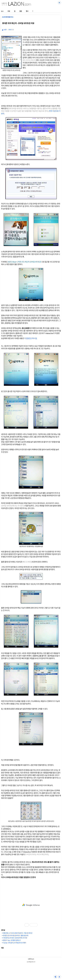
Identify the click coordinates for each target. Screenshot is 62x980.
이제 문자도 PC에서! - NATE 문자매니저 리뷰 (15, 938)
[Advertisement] (31, 905)
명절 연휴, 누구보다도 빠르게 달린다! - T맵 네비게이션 (18, 933)
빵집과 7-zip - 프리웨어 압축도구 (12, 940)
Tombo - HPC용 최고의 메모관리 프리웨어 (15, 943)
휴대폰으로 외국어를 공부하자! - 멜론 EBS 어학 (16, 935)
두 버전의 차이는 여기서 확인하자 (37, 854)
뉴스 (2, 11)
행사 (27, 11)
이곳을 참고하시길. (31, 338)
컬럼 (21, 11)
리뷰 (9, 11)
